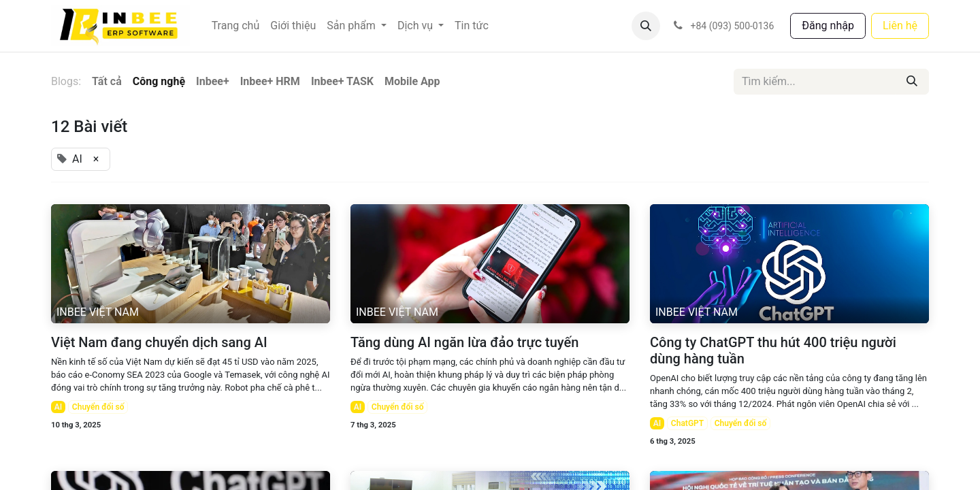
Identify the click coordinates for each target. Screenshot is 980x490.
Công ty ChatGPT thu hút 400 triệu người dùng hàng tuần (773, 350)
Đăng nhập (828, 26)
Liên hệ (900, 26)
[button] (646, 26)
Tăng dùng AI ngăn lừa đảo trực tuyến (464, 342)
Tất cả (107, 81)
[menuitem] (236, 26)
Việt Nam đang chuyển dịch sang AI (159, 342)
